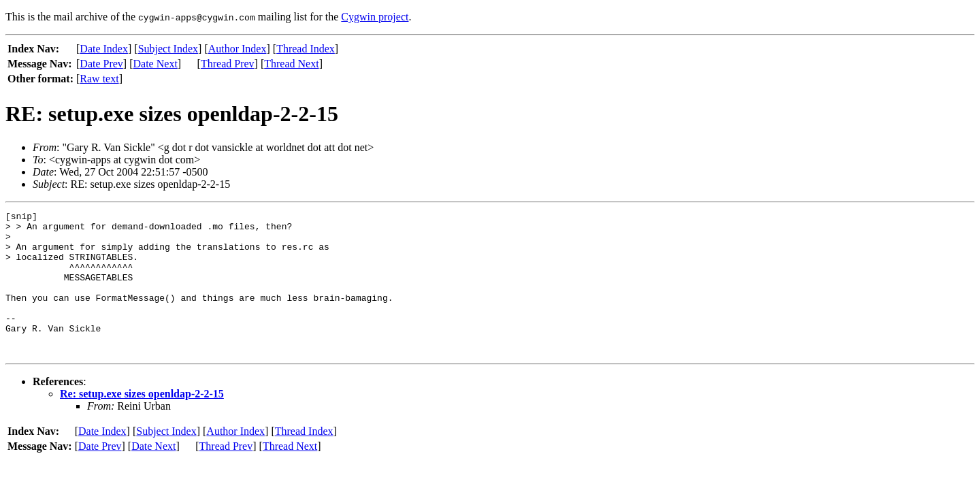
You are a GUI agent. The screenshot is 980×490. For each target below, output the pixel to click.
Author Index (238, 49)
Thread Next (291, 64)
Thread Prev (228, 64)
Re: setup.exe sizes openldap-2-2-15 (142, 422)
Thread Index (306, 49)
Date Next (156, 64)
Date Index (104, 49)
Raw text (99, 79)
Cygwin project (375, 17)
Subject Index (168, 49)
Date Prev (101, 64)
